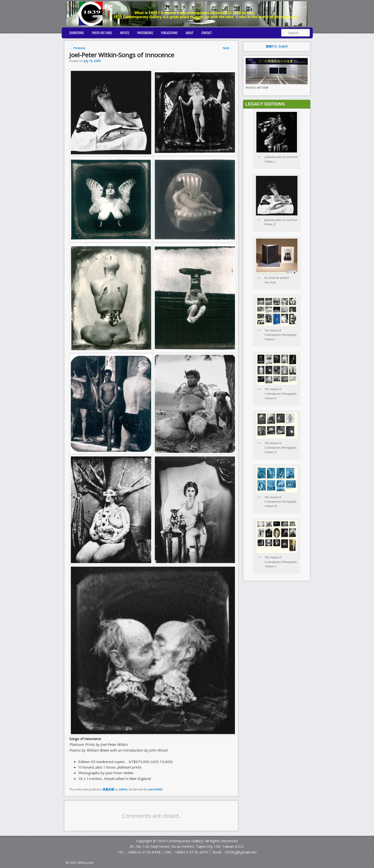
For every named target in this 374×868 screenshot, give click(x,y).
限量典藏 (108, 789)
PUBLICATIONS (169, 33)
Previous (78, 48)
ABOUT (190, 33)
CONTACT (207, 33)
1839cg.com (85, 863)
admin (123, 789)
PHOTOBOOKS (145, 33)
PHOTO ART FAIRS (102, 33)
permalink (155, 789)
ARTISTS (125, 33)
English (283, 46)
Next (228, 48)
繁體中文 (271, 46)
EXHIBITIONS (77, 33)
